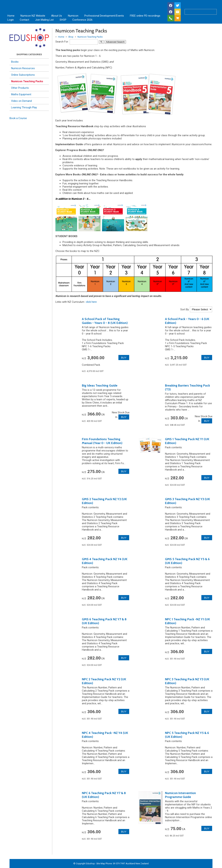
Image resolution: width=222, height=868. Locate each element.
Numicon (73, 16)
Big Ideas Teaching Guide (100, 385)
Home (11, 16)
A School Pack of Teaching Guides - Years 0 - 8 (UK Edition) (105, 321)
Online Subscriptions (23, 75)
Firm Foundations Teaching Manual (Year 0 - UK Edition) (102, 441)
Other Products (20, 88)
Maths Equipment (21, 94)
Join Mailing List (44, 20)
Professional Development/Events (104, 16)
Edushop (90, 864)
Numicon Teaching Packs (27, 81)
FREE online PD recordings (145, 16)
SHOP (63, 20)
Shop (71, 37)
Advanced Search (115, 42)
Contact (24, 20)
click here (91, 302)
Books (15, 62)
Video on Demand (21, 101)
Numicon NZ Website (33, 16)
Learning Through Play (24, 107)
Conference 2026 (82, 20)
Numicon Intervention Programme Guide (180, 795)
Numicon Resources (23, 68)
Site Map (101, 864)
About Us (57, 16)
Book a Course (18, 118)
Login (11, 20)
